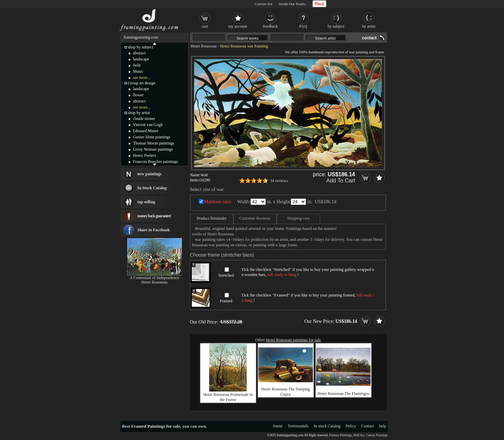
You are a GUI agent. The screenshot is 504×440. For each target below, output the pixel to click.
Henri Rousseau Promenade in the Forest (228, 397)
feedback (270, 26)
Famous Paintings (341, 435)
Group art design (142, 83)
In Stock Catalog (152, 188)
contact (369, 38)
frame (278, 426)
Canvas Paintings (377, 435)
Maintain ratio (218, 202)
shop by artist (139, 113)
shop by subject (141, 47)
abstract (139, 53)
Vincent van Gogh (148, 125)
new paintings (150, 174)
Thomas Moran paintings (154, 143)
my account (238, 26)
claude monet (144, 119)
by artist (369, 26)
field (137, 65)
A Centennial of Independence (155, 278)
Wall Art (359, 435)
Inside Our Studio (292, 4)
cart (205, 26)
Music (138, 71)
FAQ (303, 26)
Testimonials (298, 426)
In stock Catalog (327, 426)
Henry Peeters (145, 155)
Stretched (226, 275)
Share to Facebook (154, 230)
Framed (226, 301)
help (383, 426)
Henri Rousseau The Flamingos (343, 394)
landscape (141, 59)
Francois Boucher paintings (156, 162)
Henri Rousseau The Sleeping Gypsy (286, 392)
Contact (368, 426)
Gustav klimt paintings (152, 137)
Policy (351, 426)
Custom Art (263, 4)
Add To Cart (341, 181)
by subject (336, 26)
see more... (142, 78)
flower (138, 95)
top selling (146, 202)
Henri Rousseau (204, 46)
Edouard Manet (146, 131)
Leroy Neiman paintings (153, 149)
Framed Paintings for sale (156, 426)
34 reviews (279, 181)
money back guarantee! (154, 216)
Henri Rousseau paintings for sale (293, 340)
